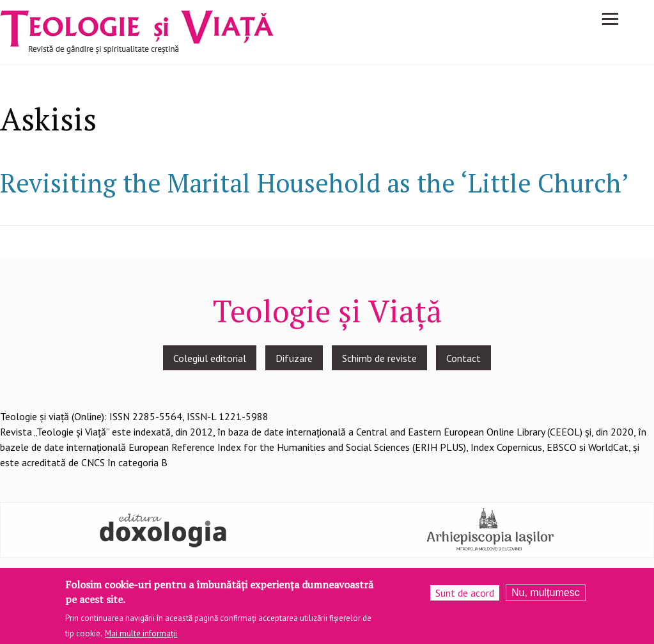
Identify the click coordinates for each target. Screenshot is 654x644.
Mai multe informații (141, 637)
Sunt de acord (465, 596)
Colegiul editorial (210, 358)
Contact (463, 358)
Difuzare (294, 358)
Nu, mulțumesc (546, 596)
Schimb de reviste (379, 358)
